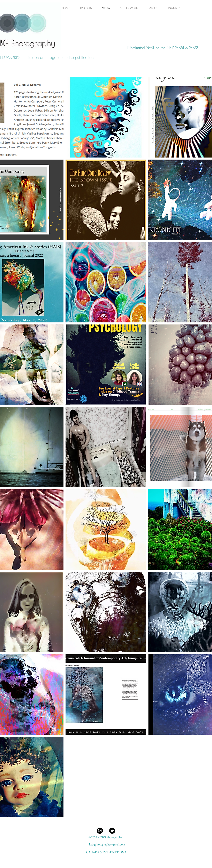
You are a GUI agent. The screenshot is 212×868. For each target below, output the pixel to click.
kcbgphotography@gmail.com (107, 844)
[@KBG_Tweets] (112, 831)
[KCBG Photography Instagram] (100, 831)
